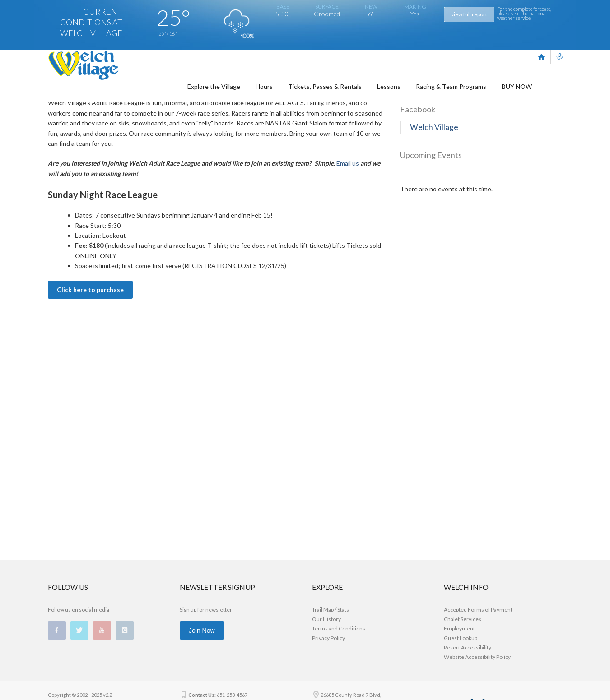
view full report (469, 14)
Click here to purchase (90, 385)
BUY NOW (517, 95)
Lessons (389, 95)
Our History (326, 619)
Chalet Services (463, 619)
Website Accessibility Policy (477, 657)
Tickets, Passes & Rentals (325, 95)
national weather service (522, 16)
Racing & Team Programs (451, 95)
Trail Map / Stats (331, 610)
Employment (459, 628)
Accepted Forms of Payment (478, 610)
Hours (264, 95)
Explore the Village (214, 95)
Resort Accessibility (468, 647)
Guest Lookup (461, 638)
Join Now (202, 630)
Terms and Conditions (339, 628)
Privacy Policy (328, 638)
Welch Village (434, 223)
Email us (348, 259)
